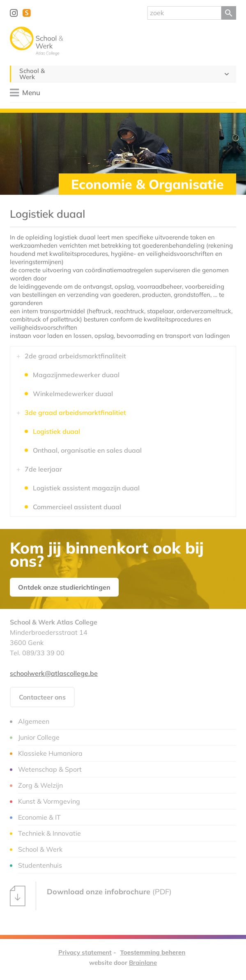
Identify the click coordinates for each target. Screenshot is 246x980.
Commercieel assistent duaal (77, 507)
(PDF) (91, 896)
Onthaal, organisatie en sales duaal (87, 450)
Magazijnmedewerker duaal (76, 375)
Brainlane (143, 963)
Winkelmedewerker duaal (73, 394)
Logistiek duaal (56, 431)
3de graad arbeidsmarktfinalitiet (75, 413)
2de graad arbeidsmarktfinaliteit (75, 356)
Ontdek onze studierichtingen (64, 587)
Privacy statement (85, 952)
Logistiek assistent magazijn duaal (86, 488)
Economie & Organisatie (147, 184)
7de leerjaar (43, 469)
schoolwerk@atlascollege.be (54, 673)
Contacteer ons (42, 697)
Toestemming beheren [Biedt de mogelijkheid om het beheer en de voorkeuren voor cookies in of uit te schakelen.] (153, 952)
